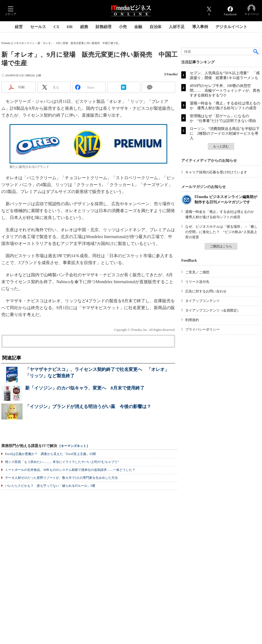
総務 (84, 27)
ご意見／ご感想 (197, 272)
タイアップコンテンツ (202, 301)
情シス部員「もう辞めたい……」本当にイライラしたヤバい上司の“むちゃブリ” (62, 462)
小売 (123, 27)
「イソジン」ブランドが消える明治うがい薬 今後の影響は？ (88, 407)
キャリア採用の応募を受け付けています (216, 172)
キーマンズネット (74, 446)
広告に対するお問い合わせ (206, 291)
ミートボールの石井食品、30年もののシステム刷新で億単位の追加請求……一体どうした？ (70, 470)
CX (56, 27)
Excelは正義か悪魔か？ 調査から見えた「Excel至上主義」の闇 (50, 454)
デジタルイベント (231, 27)
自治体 (155, 27)
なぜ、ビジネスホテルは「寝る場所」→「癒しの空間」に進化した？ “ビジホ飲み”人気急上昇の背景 (221, 232)
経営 (19, 27)
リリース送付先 (197, 282)
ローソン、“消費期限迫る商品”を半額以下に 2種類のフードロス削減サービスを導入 (225, 133)
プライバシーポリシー (202, 329)
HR (70, 27)
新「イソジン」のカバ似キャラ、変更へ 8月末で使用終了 (85, 388)
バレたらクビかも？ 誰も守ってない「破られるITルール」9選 (50, 486)
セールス (38, 27)
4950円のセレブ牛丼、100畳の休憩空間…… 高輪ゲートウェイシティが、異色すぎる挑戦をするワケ (225, 91)
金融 (138, 27)
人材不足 (177, 27)
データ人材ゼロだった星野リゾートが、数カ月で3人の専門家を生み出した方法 (61, 478)
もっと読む (221, 146)
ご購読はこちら (221, 246)
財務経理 (103, 27)
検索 (256, 51)
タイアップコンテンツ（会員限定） (213, 310)
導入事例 (200, 27)
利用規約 (192, 320)
